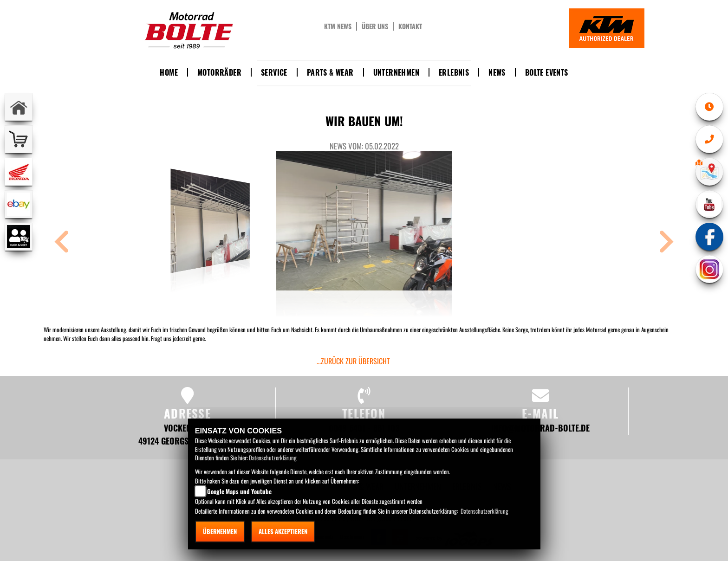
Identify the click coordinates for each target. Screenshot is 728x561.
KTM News (338, 26)
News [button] (497, 72)
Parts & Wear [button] (330, 72)
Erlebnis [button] (454, 72)
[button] (62, 243)
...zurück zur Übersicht (353, 361)
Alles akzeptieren (283, 531)
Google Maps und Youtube (239, 491)
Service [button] (274, 72)
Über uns (375, 26)
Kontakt (410, 26)
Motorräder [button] (219, 72)
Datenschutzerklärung (273, 458)
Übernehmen (220, 531)
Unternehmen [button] (396, 72)
